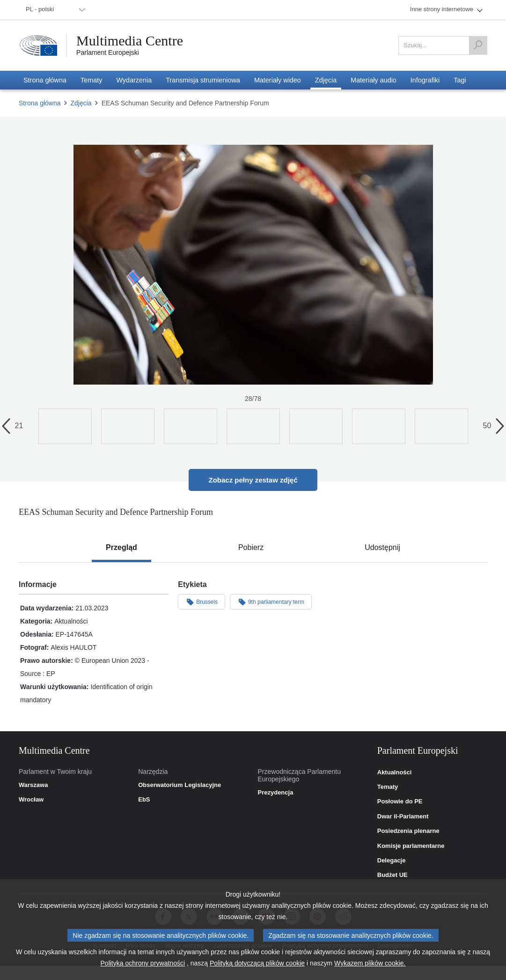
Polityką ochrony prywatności (143, 963)
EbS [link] (144, 800)
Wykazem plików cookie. (370, 963)
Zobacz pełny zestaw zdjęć (253, 480)
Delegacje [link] (392, 861)
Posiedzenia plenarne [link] (408, 831)
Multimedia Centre (130, 41)
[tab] (121, 548)
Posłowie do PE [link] (400, 802)
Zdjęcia (81, 103)
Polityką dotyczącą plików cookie (257, 963)
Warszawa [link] (33, 785)
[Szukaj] (478, 45)
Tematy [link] (388, 787)
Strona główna (40, 103)
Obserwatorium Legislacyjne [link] (180, 785)
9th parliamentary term (271, 601)
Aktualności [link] (395, 772)
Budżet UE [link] (392, 875)
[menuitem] (54, 10)
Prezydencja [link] (276, 793)
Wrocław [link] (31, 800)
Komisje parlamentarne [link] (411, 846)
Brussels (202, 601)
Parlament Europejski (108, 52)
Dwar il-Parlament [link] (403, 817)
